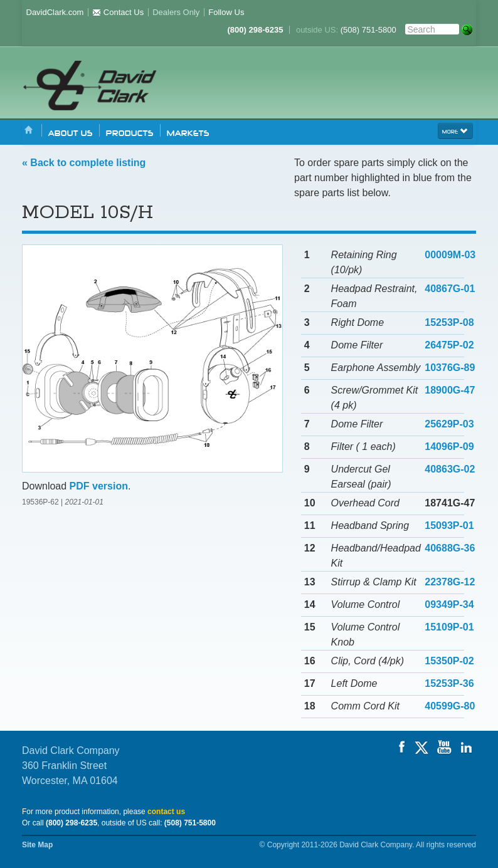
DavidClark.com (55, 12)
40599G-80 (450, 706)
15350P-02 (449, 661)
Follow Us (226, 12)
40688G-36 (450, 548)
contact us (166, 812)
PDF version (99, 486)
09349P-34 (449, 604)
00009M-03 (450, 255)
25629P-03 (449, 424)
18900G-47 (450, 390)
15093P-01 (449, 526)
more (455, 130)
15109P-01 (449, 627)
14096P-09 (449, 447)
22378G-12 (450, 582)
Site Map (37, 845)
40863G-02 (450, 469)
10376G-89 (450, 368)
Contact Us (118, 12)
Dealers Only (176, 12)
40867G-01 (450, 289)
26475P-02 (449, 345)
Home (29, 131)
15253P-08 (449, 322)
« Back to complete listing (84, 163)
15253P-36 (449, 683)
